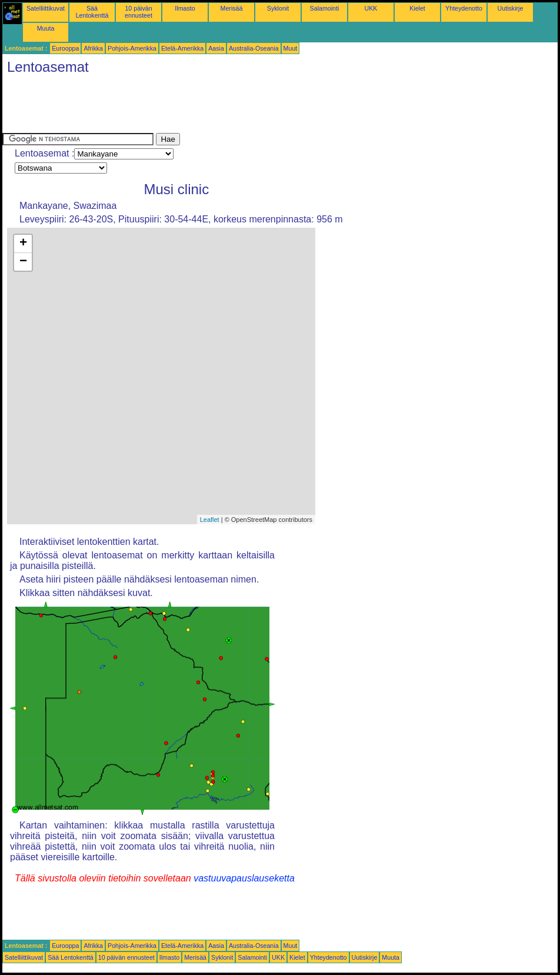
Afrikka (93, 48)
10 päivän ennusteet (139, 12)
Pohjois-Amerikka (132, 48)
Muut (291, 48)
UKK (371, 8)
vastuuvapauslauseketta (244, 878)
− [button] (23, 262)
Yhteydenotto (464, 8)
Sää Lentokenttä (92, 12)
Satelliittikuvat (46, 8)
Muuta (46, 28)
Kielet (417, 8)
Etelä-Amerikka (182, 48)
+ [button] (23, 244)
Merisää (232, 8)
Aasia (216, 48)
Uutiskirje (511, 8)
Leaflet (210, 520)
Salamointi (325, 8)
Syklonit (278, 8)
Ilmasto (185, 8)
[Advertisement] (216, 107)
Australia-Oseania (254, 48)
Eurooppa (65, 48)
